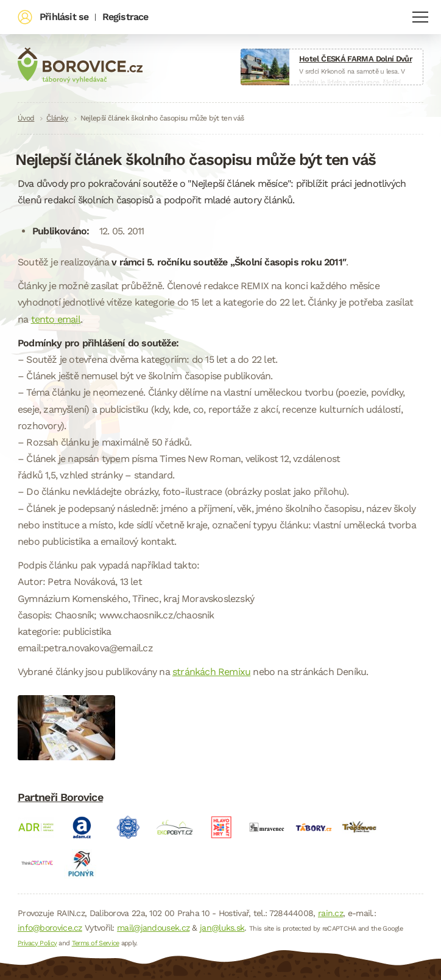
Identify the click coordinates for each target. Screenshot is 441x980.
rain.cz (330, 913)
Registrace (125, 17)
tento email (56, 319)
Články (57, 118)
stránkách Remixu (211, 672)
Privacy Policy (37, 943)
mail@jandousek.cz (153, 928)
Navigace (420, 17)
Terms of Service (96, 943)
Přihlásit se (64, 17)
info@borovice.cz (50, 928)
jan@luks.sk (222, 928)
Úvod (26, 118)
